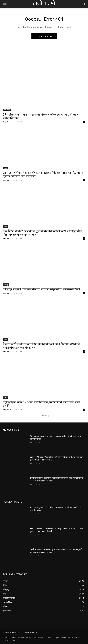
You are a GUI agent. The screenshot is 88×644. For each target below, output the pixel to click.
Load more (44, 416)
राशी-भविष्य (7, 110)
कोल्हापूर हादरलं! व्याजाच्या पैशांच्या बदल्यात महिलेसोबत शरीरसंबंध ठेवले (41, 289)
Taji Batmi (7, 122)
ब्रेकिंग (5, 398)
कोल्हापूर (6, 285)
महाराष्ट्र (6, 168)
